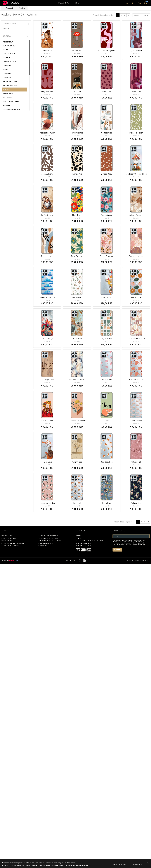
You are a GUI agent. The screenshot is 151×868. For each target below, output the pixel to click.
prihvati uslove (120, 865)
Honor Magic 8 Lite (46, 543)
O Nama (79, 536)
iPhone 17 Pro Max (9, 538)
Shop (78, 3)
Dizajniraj (64, 3)
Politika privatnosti (84, 543)
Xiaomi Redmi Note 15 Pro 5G (50, 541)
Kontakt (79, 538)
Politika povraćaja (84, 546)
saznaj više (138, 865)
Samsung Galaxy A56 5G (48, 536)
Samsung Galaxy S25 (10, 546)
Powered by (11, 560)
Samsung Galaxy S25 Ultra (13, 543)
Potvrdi (117, 550)
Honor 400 (43, 546)
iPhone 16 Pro (7, 541)
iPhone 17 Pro (7, 536)
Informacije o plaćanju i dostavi (89, 541)
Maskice (22, 8)
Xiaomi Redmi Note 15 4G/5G (49, 538)
